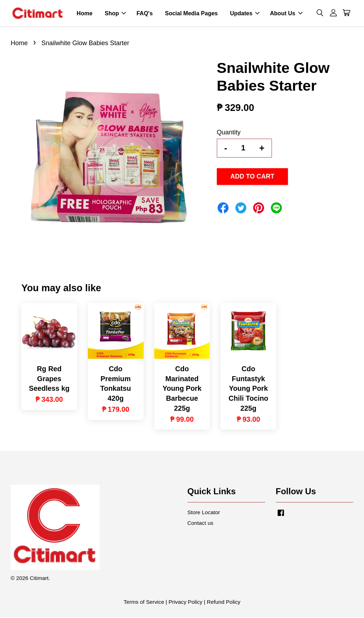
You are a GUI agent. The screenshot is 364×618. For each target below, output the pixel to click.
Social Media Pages (191, 14)
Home (85, 14)
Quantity (229, 133)
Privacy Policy (185, 603)
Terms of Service (144, 603)
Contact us (200, 523)
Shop (115, 14)
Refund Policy (224, 603)
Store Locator (204, 513)
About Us (286, 14)
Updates (245, 14)
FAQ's (145, 14)
